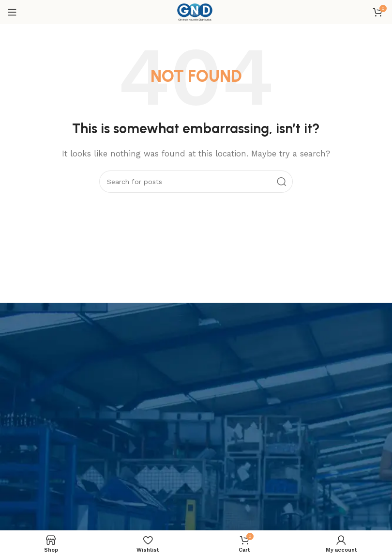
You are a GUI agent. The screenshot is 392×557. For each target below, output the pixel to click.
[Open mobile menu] (12, 12)
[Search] (196, 182)
